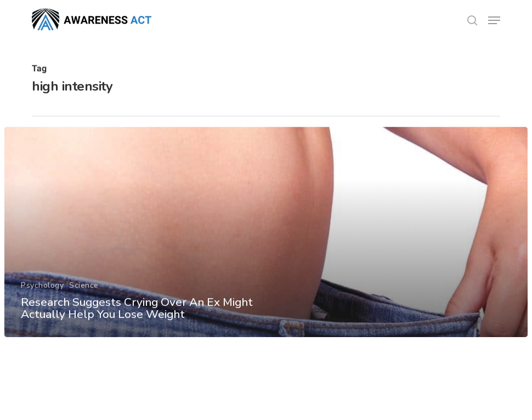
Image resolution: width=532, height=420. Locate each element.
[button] (494, 20)
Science (83, 303)
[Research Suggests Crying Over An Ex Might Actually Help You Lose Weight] (266, 250)
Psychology (42, 303)
